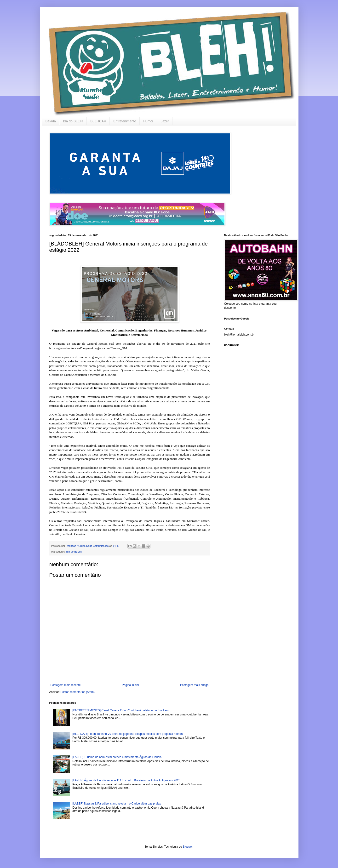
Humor (148, 121)
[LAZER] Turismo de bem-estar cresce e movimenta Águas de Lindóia (117, 757)
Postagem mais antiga (194, 685)
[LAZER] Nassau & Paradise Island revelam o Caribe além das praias (117, 804)
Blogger (188, 847)
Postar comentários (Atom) (77, 692)
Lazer (165, 121)
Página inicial (130, 685)
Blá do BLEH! (73, 121)
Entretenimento (125, 121)
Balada (51, 121)
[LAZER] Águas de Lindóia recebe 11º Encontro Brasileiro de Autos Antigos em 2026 (126, 780)
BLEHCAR (98, 121)
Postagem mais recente (66, 685)
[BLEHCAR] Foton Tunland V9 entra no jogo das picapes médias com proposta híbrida (127, 734)
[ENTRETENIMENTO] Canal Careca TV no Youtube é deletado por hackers (120, 710)
